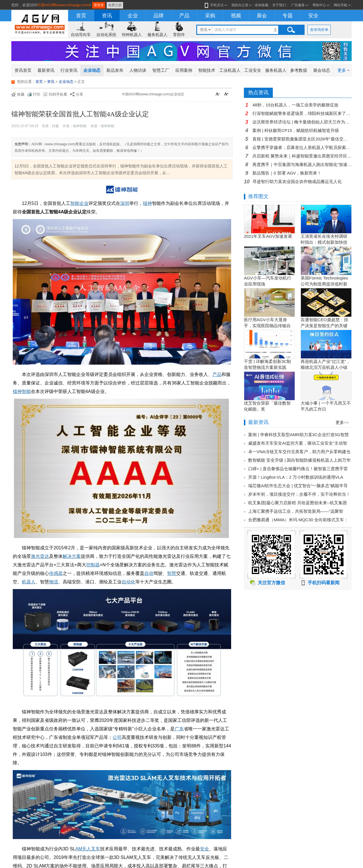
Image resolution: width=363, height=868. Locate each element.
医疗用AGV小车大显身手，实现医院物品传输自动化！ (267, 326)
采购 (210, 16)
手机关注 (216, 5)
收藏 (21, 94)
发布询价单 (319, 30)
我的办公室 (240, 5)
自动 (149, 573)
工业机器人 (230, 70)
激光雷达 (40, 556)
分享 (79, 94)
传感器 (56, 573)
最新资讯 (46, 70)
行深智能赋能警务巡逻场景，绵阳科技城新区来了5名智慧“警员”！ (302, 113)
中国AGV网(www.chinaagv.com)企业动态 (153, 94)
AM (79, 849)
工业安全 (253, 70)
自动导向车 (81, 35)
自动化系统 (106, 35)
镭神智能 (22, 391)
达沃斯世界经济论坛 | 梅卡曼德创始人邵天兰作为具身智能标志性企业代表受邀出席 (302, 122)
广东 (179, 729)
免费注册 (115, 5)
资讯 (107, 16)
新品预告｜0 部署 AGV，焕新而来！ (287, 173)
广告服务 (298, 5)
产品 (184, 16)
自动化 (128, 582)
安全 (313, 16)
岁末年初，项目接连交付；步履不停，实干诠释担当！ (299, 494)
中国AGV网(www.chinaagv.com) (63, 5)
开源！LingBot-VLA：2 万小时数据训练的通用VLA (296, 477)
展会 (262, 16)
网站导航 (341, 5)
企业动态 (92, 70)
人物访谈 (138, 70)
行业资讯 (69, 70)
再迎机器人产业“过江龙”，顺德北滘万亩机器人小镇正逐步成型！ (325, 367)
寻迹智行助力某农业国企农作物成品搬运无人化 (297, 181)
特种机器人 (132, 35)
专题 (288, 16)
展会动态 (322, 70)
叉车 (96, 849)
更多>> (342, 423)
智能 (75, 203)
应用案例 (184, 70)
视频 (236, 16)
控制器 (93, 565)
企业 (133, 16)
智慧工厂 (161, 70)
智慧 (172, 573)
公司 (117, 737)
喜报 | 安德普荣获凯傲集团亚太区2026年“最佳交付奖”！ (302, 139)
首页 (81, 16)
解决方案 (72, 556)
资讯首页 (23, 70)
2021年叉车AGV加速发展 (268, 236)
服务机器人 (157, 35)
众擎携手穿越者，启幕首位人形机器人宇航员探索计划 (302, 147)
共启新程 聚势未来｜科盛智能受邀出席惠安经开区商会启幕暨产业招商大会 (302, 156)
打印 (37, 94)
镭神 (147, 203)
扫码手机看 (58, 94)
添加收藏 (261, 5)
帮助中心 (319, 5)
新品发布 (115, 70)
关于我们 (279, 5)
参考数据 (299, 70)
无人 (86, 849)
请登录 (99, 5)
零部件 (179, 35)
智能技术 (207, 70)
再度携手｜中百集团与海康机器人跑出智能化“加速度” (302, 164)
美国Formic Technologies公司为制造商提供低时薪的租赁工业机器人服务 (324, 284)
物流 (54, 582)
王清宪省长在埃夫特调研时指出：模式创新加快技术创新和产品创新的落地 (324, 242)
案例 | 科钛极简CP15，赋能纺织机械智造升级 (296, 130)
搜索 (291, 30)
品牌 (159, 16)
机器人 (29, 582)
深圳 (125, 203)
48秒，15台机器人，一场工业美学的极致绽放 (295, 105)
